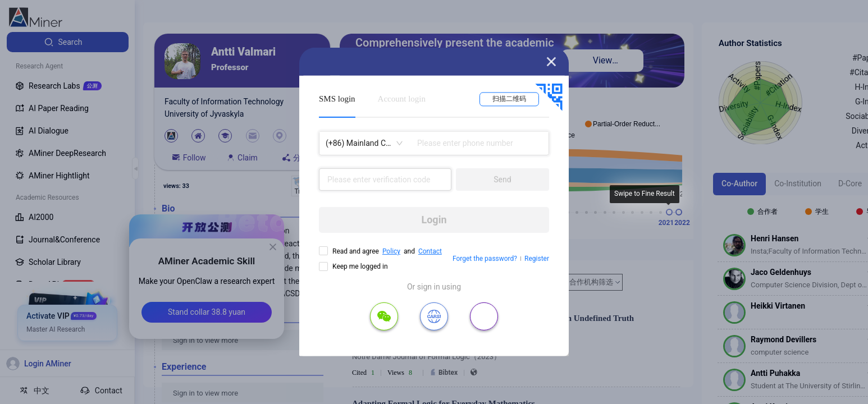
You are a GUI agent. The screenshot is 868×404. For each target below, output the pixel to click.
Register (537, 259)
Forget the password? (485, 259)
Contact (430, 251)
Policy (391, 251)
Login (434, 220)
